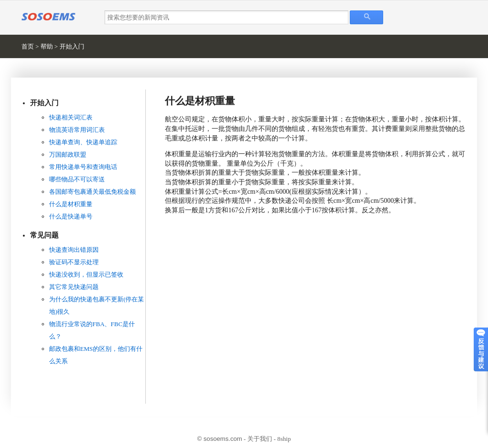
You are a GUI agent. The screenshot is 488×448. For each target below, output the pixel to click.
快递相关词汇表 (71, 117)
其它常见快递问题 (74, 287)
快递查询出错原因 (74, 250)
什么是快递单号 (71, 216)
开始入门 (72, 46)
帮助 (47, 46)
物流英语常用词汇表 (77, 130)
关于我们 (260, 439)
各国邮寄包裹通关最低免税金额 (92, 192)
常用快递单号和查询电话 (83, 167)
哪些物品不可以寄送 (77, 179)
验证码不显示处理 (74, 262)
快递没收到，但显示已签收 (86, 274)
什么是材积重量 (71, 204)
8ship (284, 439)
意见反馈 (481, 349)
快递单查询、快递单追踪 (83, 142)
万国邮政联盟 (68, 154)
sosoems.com (223, 439)
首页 (28, 46)
